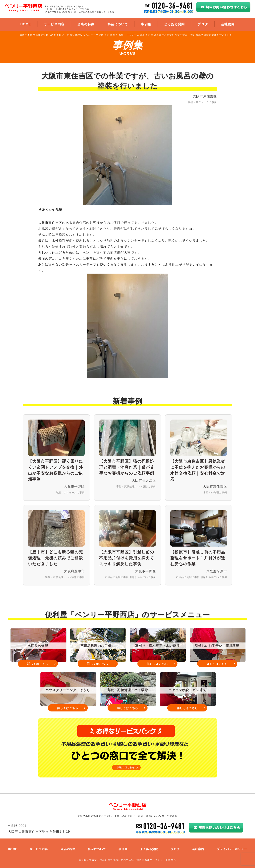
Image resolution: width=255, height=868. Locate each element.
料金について (118, 24)
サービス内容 (54, 24)
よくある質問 (174, 24)
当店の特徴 (86, 24)
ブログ (203, 24)
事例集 (146, 24)
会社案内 (228, 24)
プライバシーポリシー (232, 849)
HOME (26, 24)
